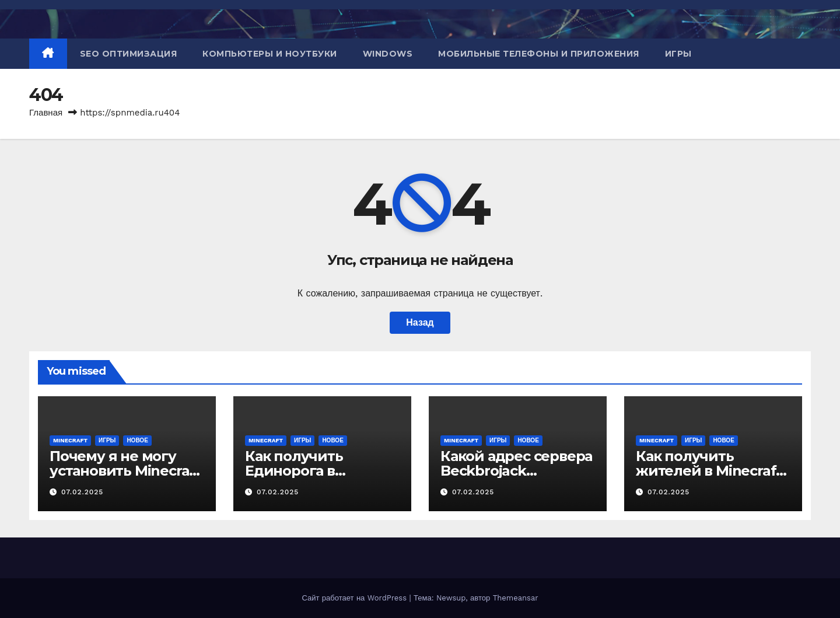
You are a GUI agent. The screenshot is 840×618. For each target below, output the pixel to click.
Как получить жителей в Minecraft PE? (709, 471)
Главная (46, 113)
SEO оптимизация (129, 54)
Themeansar (516, 598)
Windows (388, 54)
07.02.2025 (82, 492)
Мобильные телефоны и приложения (539, 54)
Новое (137, 440)
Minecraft (70, 440)
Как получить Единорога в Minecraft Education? (318, 471)
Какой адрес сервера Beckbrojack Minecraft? (516, 471)
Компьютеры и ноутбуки (270, 54)
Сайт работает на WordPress (355, 598)
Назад (420, 322)
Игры (678, 54)
